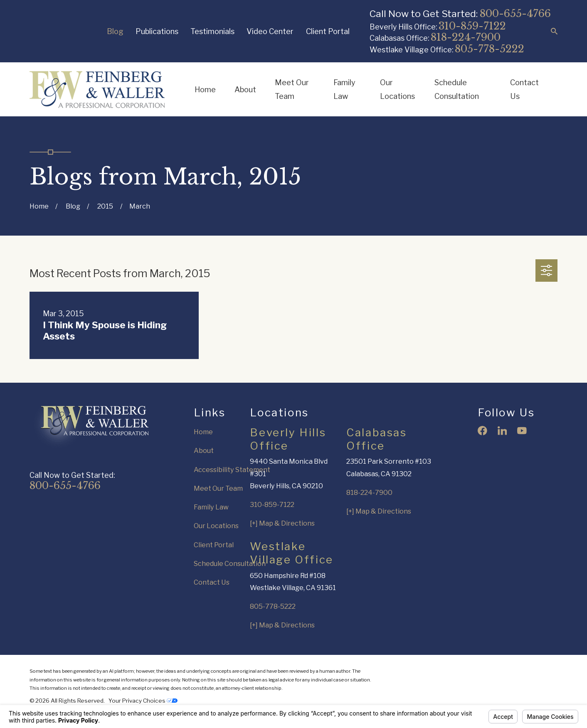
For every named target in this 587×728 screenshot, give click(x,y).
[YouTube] (522, 431)
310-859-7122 (472, 26)
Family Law (211, 507)
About (204, 450)
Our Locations (216, 526)
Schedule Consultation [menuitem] (457, 89)
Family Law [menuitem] (344, 89)
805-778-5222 (490, 49)
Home (203, 432)
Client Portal (328, 31)
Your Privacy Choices (143, 701)
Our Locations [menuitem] (397, 89)
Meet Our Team (218, 488)
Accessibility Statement (232, 470)
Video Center (270, 31)
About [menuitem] (245, 89)
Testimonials (212, 31)
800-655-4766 (515, 14)
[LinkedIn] (502, 431)
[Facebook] (482, 431)
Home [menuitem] (205, 89)
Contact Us (212, 582)
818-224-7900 (466, 37)
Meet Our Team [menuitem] (292, 89)
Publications (157, 31)
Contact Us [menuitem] (524, 89)
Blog (115, 31)
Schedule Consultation (230, 563)
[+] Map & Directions (282, 523)
